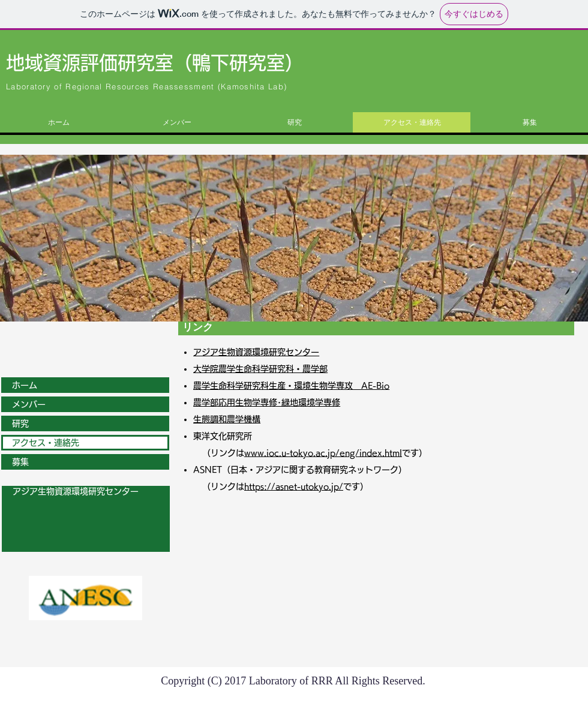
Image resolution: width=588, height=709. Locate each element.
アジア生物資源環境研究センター (256, 352)
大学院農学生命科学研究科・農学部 (260, 369)
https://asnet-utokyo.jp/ (294, 486)
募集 (20, 462)
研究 (20, 423)
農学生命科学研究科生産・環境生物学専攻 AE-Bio (291, 386)
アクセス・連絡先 (46, 443)
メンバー (29, 404)
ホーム (25, 385)
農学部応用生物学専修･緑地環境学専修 (267, 402)
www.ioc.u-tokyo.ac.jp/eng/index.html (323, 453)
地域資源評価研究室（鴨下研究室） (155, 63)
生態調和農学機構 (227, 419)
